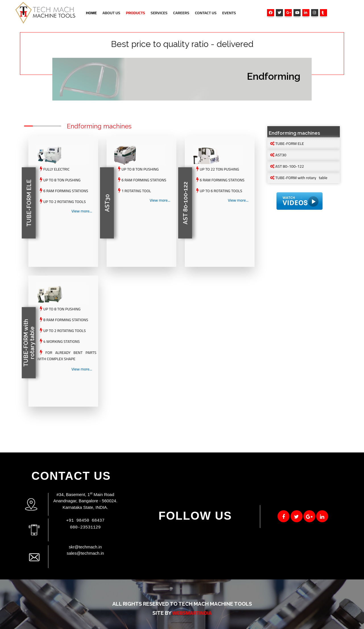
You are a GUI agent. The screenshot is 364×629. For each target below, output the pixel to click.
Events (229, 13)
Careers (181, 13)
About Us (111, 13)
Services (159, 13)
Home (91, 13)
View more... (82, 211)
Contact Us (206, 13)
